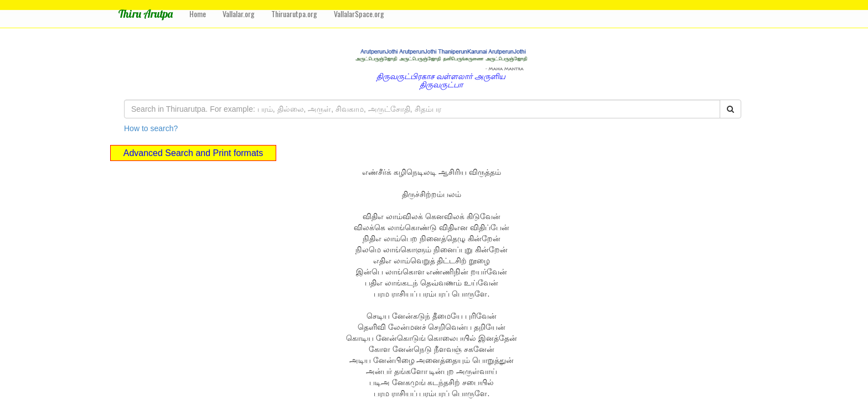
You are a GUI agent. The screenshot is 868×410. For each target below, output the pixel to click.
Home (198, 14)
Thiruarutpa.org (294, 14)
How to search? (151, 128)
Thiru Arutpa (146, 14)
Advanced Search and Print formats (193, 153)
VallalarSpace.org (359, 14)
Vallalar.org (239, 14)
